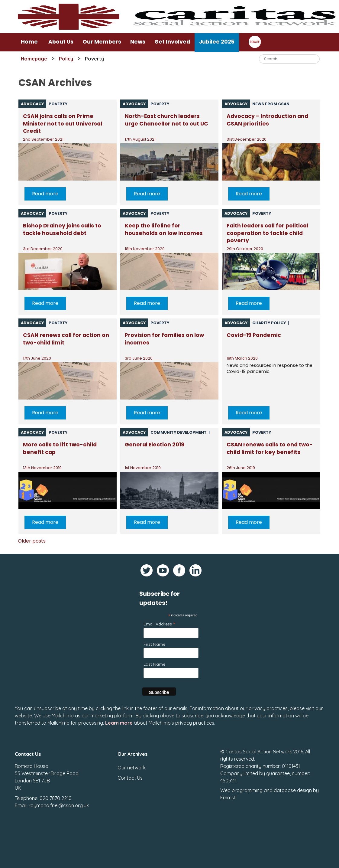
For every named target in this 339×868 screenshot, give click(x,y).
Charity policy (269, 323)
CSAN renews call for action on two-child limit (66, 339)
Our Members (102, 42)
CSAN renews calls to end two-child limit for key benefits (270, 448)
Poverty (58, 104)
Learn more (119, 718)
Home (29, 42)
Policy (66, 59)
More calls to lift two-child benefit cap (60, 448)
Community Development (179, 432)
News (138, 42)
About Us (61, 42)
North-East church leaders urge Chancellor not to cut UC (166, 120)
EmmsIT (229, 793)
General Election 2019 (155, 445)
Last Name (154, 664)
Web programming (241, 786)
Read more (45, 194)
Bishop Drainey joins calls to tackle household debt (62, 229)
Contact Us (130, 773)
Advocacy (32, 104)
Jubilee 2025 (217, 42)
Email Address (159, 624)
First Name (154, 644)
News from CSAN (271, 104)
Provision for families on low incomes (164, 339)
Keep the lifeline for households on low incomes (164, 229)
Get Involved (172, 42)
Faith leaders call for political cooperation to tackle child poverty (267, 232)
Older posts (32, 541)
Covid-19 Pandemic (254, 335)
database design (293, 786)
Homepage (34, 59)
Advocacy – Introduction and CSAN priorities (267, 120)
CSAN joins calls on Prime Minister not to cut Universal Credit (63, 123)
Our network (132, 763)
